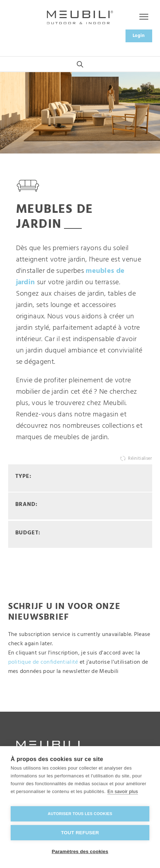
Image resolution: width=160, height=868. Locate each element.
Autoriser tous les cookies (80, 814)
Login (139, 36)
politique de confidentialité (43, 662)
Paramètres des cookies (80, 851)
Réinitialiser (140, 459)
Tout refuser (80, 833)
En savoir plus (123, 791)
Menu (140, 17)
